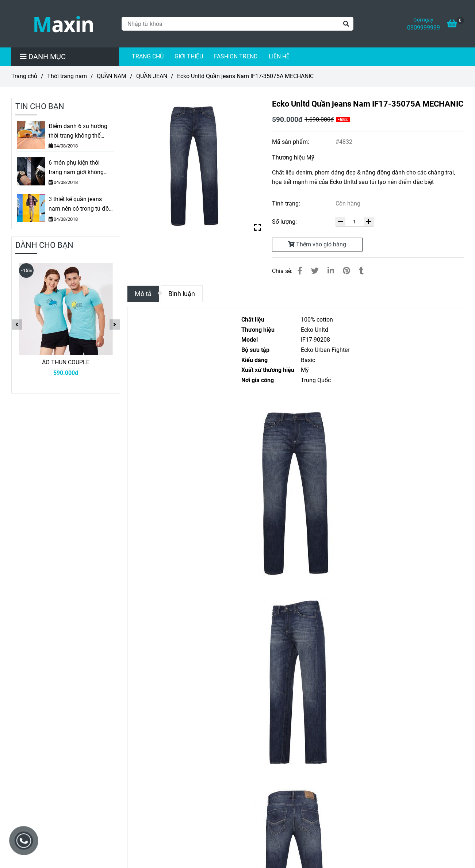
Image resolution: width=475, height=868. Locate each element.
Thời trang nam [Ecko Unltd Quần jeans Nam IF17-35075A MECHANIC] (67, 76)
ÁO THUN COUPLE (66, 362)
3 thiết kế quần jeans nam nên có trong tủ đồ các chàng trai (79, 204)
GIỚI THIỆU (189, 56)
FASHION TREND (236, 56)
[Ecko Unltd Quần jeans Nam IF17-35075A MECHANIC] (64, 24)
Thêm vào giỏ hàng (317, 244)
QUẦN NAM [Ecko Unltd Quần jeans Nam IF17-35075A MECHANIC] (112, 76)
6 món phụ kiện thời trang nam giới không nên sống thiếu (76, 168)
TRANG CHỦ (148, 56)
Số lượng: (285, 222)
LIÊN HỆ (279, 56)
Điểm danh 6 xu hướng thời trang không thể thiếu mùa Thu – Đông (78, 131)
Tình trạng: (287, 203)
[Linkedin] (331, 271)
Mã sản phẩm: (291, 142)
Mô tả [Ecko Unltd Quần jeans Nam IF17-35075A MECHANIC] (143, 294)
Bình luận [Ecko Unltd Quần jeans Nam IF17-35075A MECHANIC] (182, 294)
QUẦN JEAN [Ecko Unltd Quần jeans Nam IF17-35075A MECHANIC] (152, 76)
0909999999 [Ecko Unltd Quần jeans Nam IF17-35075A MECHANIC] (424, 28)
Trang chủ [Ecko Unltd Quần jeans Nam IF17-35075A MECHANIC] (24, 76)
